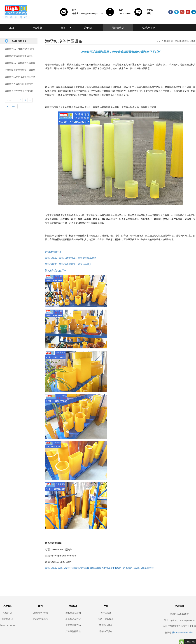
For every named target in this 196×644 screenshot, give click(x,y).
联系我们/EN (149, 28)
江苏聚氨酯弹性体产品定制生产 (73, 631)
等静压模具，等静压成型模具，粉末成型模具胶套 (71, 258)
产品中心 (37, 28)
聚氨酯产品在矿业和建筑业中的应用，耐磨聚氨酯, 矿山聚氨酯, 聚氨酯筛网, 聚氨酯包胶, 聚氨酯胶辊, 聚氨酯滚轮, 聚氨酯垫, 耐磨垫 (73, 619)
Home (158, 41)
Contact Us (8, 619)
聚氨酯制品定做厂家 (56, 270)
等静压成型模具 (106, 619)
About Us (8, 613)
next (14, 106)
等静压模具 (106, 613)
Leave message (8, 625)
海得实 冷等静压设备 (185, 41)
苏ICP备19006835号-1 (183, 632)
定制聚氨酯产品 (53, 252)
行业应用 (168, 41)
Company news (40, 613)
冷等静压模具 (106, 625)
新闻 (63, 28)
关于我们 (89, 28)
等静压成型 (118, 28)
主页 (12, 28)
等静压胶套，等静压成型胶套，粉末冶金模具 (68, 264)
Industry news (40, 619)
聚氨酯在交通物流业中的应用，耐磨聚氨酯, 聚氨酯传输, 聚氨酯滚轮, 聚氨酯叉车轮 (73, 613)
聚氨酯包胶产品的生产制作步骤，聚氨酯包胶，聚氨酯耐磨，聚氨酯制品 (73, 625)
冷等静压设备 (106, 631)
